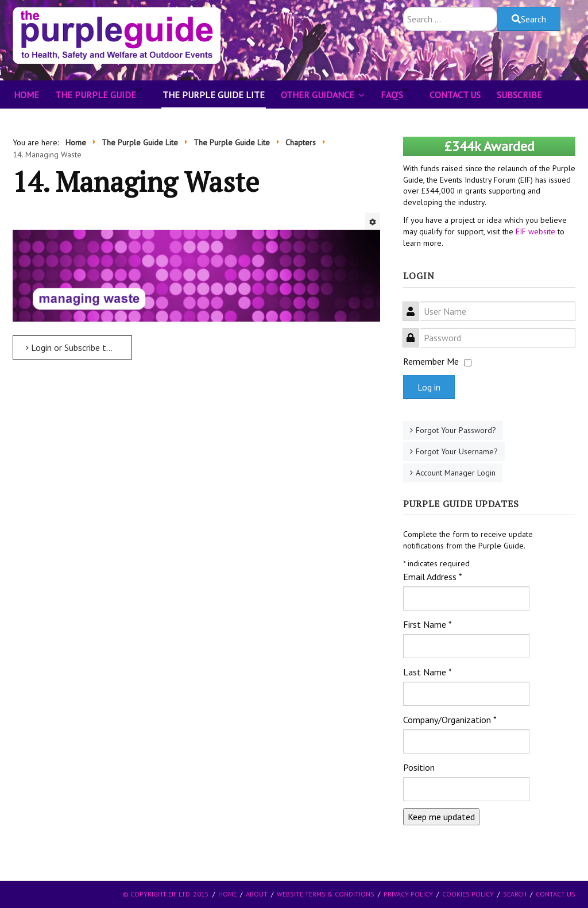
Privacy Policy (408, 894)
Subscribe (519, 95)
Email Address (433, 577)
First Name (428, 624)
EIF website (535, 231)
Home (26, 95)
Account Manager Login (456, 473)
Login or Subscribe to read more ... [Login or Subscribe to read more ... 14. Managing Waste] (79, 347)
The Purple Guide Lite (214, 95)
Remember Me (431, 361)
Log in (429, 387)
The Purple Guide (96, 95)
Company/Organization (450, 720)
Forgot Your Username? (457, 451)
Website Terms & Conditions (326, 894)
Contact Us (455, 95)
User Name (415, 305)
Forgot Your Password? (456, 430)
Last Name (428, 672)
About (257, 894)
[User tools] (373, 221)
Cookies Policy (468, 894)
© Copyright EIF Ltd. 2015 (166, 894)
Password (415, 331)
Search (529, 19)
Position (419, 767)
